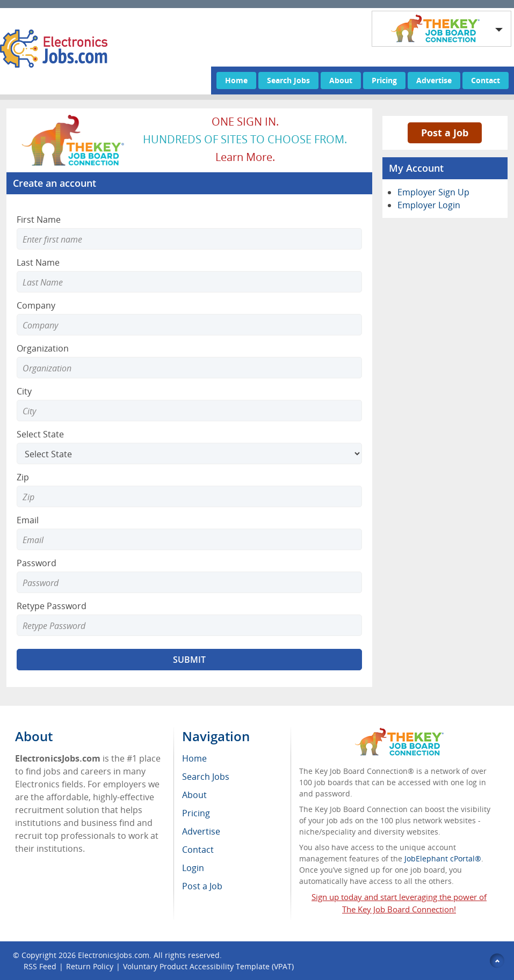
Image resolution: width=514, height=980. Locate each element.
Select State (40, 434)
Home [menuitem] (194, 758)
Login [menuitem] (193, 868)
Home (236, 80)
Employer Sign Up (433, 192)
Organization (43, 348)
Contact (486, 80)
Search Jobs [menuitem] (206, 777)
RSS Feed (40, 966)
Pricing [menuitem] (196, 813)
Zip (23, 477)
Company (36, 305)
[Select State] (189, 454)
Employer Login (429, 205)
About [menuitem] (194, 795)
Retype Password (52, 606)
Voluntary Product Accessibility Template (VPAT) (208, 966)
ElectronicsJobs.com (114, 955)
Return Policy (90, 966)
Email (28, 520)
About (341, 80)
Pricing (384, 80)
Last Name (38, 262)
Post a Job (445, 133)
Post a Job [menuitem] (202, 886)
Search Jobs (288, 80)
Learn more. (245, 157)
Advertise (434, 80)
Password (37, 563)
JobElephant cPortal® (443, 858)
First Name (39, 220)
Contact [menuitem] (198, 850)
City (24, 391)
